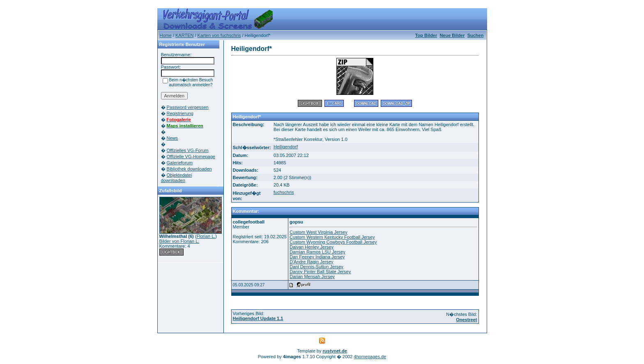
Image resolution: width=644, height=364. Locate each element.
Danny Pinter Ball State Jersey (320, 272)
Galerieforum (180, 163)
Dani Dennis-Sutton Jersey (316, 267)
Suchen (476, 35)
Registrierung (180, 113)
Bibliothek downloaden (189, 169)
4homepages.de (370, 357)
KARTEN (184, 35)
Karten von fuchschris (219, 35)
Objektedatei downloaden (177, 178)
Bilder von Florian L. (179, 241)
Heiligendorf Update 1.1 (258, 318)
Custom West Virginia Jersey (319, 232)
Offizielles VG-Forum (188, 150)
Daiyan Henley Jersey (312, 247)
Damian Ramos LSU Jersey (317, 252)
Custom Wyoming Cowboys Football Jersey (333, 242)
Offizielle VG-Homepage (191, 157)
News (172, 138)
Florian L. (206, 236)
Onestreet (466, 320)
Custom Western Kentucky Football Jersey (332, 237)
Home (166, 35)
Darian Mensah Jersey (312, 276)
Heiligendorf (286, 147)
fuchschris (284, 192)
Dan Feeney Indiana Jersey (317, 257)
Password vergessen (188, 107)
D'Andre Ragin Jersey (312, 262)
